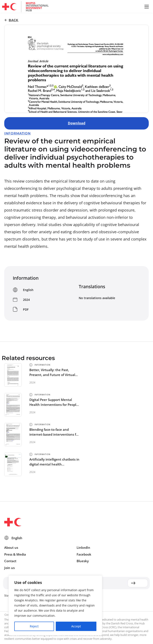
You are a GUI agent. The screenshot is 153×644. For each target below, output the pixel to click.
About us (11, 547)
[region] (55, 605)
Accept (76, 626)
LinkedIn (83, 547)
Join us (9, 568)
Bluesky (83, 561)
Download (77, 123)
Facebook (84, 554)
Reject (34, 626)
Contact (10, 561)
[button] (146, 7)
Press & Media (15, 554)
